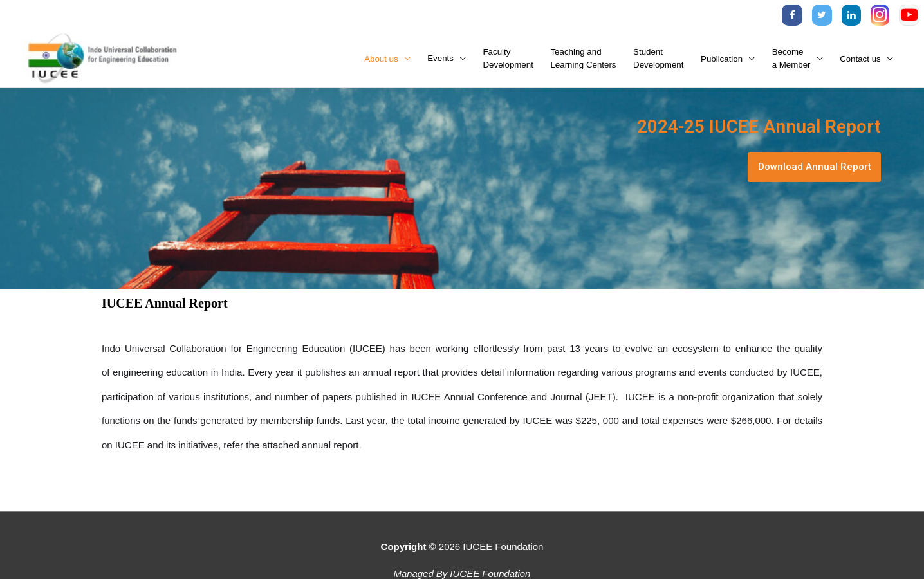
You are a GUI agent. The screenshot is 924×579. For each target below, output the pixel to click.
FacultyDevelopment (508, 60)
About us (381, 60)
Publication (722, 60)
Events (440, 60)
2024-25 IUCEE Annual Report (743, 128)
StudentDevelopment (658, 60)
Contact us (860, 60)
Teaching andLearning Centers (583, 60)
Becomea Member (791, 60)
